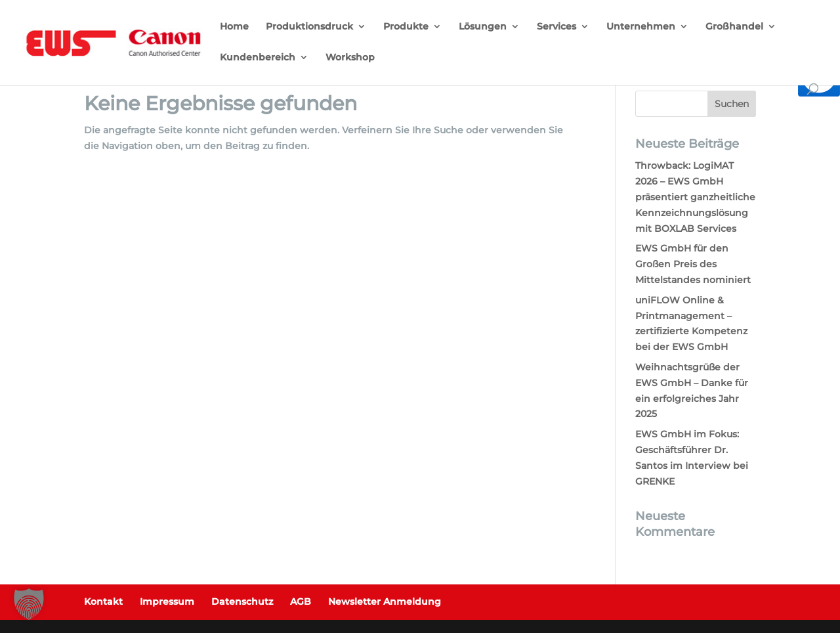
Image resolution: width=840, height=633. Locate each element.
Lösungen (483, 27)
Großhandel (734, 27)
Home (234, 27)
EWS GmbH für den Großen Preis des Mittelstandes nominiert (693, 264)
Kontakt (103, 601)
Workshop (350, 58)
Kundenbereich (258, 58)
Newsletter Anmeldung (385, 601)
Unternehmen (641, 27)
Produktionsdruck (309, 27)
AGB (301, 601)
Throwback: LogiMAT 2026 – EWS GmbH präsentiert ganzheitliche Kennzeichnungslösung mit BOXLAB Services (695, 197)
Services (556, 27)
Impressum (167, 601)
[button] (29, 604)
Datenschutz (242, 601)
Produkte (406, 27)
